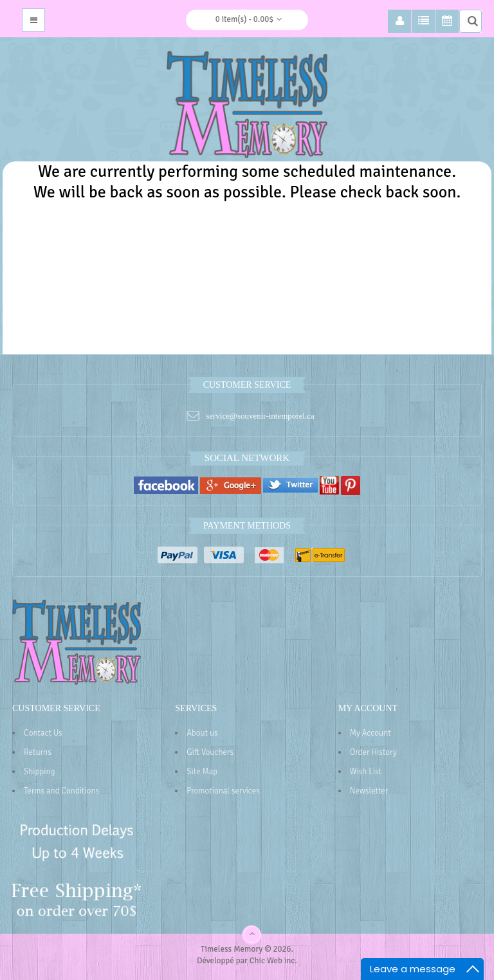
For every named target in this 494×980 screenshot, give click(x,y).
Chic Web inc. (273, 961)
